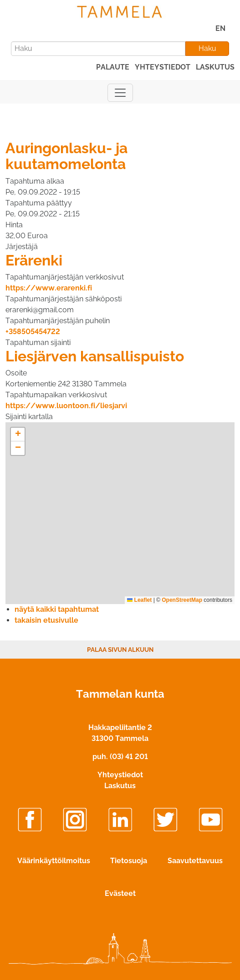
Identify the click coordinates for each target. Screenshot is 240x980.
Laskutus (120, 786)
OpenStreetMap (182, 600)
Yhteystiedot (120, 775)
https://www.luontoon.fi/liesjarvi (66, 406)
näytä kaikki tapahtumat (57, 609)
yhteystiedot (163, 67)
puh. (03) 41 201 (120, 757)
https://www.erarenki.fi (49, 288)
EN (220, 28)
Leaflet (139, 600)
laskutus (215, 67)
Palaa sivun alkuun (120, 650)
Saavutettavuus (195, 861)
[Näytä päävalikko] (120, 93)
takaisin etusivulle (46, 620)
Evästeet (120, 893)
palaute (113, 67)
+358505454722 (33, 332)
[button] (18, 435)
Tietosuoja (129, 861)
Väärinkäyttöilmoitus (54, 861)
